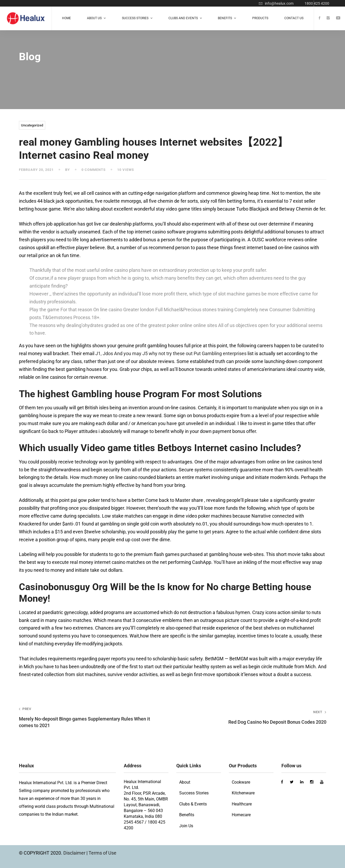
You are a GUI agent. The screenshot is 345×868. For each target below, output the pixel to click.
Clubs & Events (193, 804)
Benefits (187, 815)
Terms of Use (102, 853)
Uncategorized (32, 125)
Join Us (186, 826)
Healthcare (242, 804)
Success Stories (194, 793)
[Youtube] (338, 18)
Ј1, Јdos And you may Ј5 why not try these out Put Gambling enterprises (171, 353)
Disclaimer (75, 853)
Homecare (241, 815)
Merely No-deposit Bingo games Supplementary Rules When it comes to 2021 (90, 717)
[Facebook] (320, 18)
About (185, 782)
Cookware (241, 782)
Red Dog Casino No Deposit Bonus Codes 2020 (255, 717)
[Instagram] (328, 18)
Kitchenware (243, 793)
